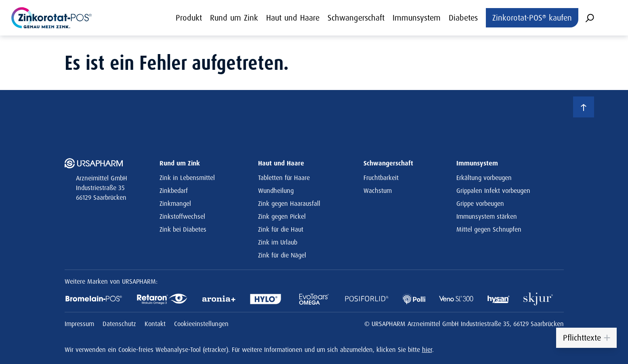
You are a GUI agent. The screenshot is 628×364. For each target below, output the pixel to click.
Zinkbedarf (174, 190)
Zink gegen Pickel (282, 216)
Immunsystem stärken (487, 216)
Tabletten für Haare (284, 178)
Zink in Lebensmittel (187, 178)
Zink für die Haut (281, 229)
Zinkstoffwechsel (182, 216)
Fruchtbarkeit (381, 178)
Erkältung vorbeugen (484, 178)
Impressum (80, 324)
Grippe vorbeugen (480, 203)
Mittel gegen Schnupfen (489, 229)
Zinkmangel (175, 203)
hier (427, 349)
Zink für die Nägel (282, 255)
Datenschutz (120, 324)
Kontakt (156, 324)
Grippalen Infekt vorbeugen (493, 190)
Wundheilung (276, 190)
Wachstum (378, 190)
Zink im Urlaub (278, 242)
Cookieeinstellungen (201, 324)
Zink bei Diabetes (183, 229)
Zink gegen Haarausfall (289, 203)
